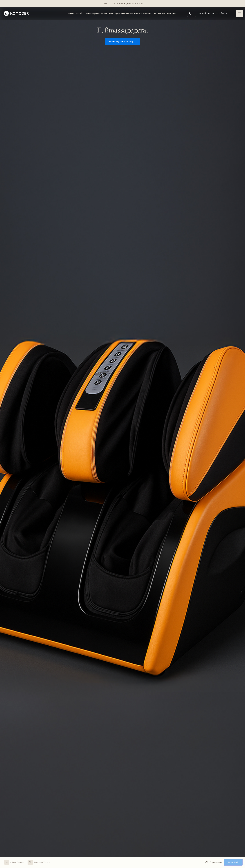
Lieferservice (127, 13)
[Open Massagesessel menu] (83, 13)
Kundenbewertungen (110, 13)
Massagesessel (75, 13)
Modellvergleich (92, 13)
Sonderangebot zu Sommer (130, 3)
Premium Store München (145, 13)
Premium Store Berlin (168, 13)
